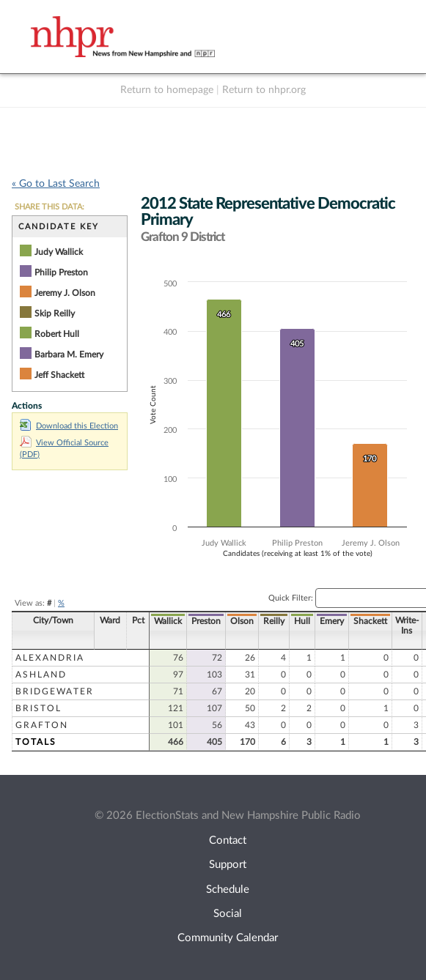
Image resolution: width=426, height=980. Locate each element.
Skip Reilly (55, 313)
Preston (206, 621)
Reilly (274, 621)
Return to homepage (167, 90)
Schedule (228, 890)
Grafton (42, 725)
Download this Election (69, 426)
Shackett (370, 621)
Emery (332, 621)
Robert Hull (57, 334)
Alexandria (50, 658)
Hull (302, 621)
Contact (228, 840)
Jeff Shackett (59, 375)
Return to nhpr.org (264, 90)
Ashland (41, 675)
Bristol (38, 708)
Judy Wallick (59, 252)
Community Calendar (228, 938)
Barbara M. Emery (69, 354)
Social (228, 914)
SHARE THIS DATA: (49, 207)
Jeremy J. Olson (65, 293)
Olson (242, 621)
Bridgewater (55, 691)
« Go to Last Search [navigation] (56, 184)
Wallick (168, 621)
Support (228, 865)
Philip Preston (61, 272)
